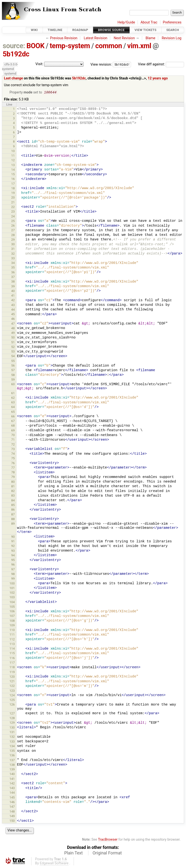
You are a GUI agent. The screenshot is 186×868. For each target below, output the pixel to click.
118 (12, 668)
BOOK (35, 46)
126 (12, 705)
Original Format (107, 853)
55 (13, 361)
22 (13, 207)
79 (13, 477)
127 (12, 714)
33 (13, 259)
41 (13, 296)
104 (12, 603)
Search (173, 30)
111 (12, 635)
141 (12, 779)
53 (13, 352)
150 (12, 821)
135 (12, 751)
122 (12, 686)
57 (13, 371)
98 (13, 574)
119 (12, 672)
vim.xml (139, 46)
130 (12, 728)
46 (13, 319)
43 (13, 305)
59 (13, 380)
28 (13, 235)
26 (13, 226)
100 (12, 584)
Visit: (39, 64)
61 (13, 394)
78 (13, 473)
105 (12, 607)
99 (13, 579)
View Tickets (146, 30)
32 (13, 254)
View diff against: (161, 64)
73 (13, 449)
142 (12, 784)
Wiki (34, 30)
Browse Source (111, 30)
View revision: (101, 64)
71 (13, 440)
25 (13, 221)
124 (12, 696)
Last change (13, 78)
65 (13, 412)
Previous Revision (64, 38)
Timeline (55, 30)
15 (13, 175)
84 (13, 501)
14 (13, 170)
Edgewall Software (54, 864)
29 (13, 240)
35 (13, 268)
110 (12, 630)
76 (13, 464)
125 (12, 700)
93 (13, 551)
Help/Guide (126, 22)
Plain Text (73, 853)
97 (13, 570)
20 (13, 198)
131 (12, 733)
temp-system (70, 46)
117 (12, 663)
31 (13, 249)
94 (13, 556)
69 (13, 431)
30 (13, 245)
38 (13, 282)
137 (12, 761)
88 (13, 519)
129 (12, 723)
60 (13, 385)
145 (12, 798)
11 (13, 156)
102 (12, 593)
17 (13, 184)
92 (13, 546)
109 (12, 626)
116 (12, 658)
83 (13, 496)
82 (13, 491)
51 (13, 343)
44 (13, 310)
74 (13, 454)
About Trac (149, 22)
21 (13, 203)
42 (13, 301)
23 (13, 212)
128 (12, 718)
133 (12, 742)
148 (12, 812)
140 (12, 774)
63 (13, 403)
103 (12, 598)
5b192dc (16, 54)
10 (13, 151)
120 (12, 677)
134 (12, 747)
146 (12, 803)
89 (13, 524)
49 (13, 333)
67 (13, 421)
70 (13, 435)
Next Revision (124, 38)
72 (13, 445)
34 (13, 263)
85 (13, 505)
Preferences (172, 22)
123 (12, 691)
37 (13, 277)
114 (12, 649)
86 (13, 510)
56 (13, 366)
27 (13, 231)
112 (12, 640)
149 (12, 817)
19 (13, 193)
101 (12, 588)
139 (12, 770)
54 (13, 357)
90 (13, 537)
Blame (151, 38)
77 (13, 468)
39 (13, 287)
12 (13, 161)
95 (13, 560)
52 (13, 347)
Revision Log (172, 38)
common (108, 46)
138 (12, 765)
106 (12, 612)
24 (13, 217)
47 (13, 324)
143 (12, 788)
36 (13, 273)
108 (12, 621)
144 (12, 793)
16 (13, 179)
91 (13, 542)
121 (12, 682)
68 (13, 426)
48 (13, 329)
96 (13, 565)
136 (12, 756)
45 (13, 315)
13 (13, 165)
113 (12, 644)
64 (13, 407)
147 (12, 807)
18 (13, 189)
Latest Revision (96, 38)
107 (12, 616)
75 (13, 459)
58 (13, 375)
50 (13, 338)
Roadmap (80, 30)
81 (13, 487)
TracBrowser (108, 840)
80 (13, 482)
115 (12, 654)
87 (13, 515)
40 (13, 291)
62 (13, 398)
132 (12, 737)
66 (13, 417)
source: (14, 46)
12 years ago (158, 78)
